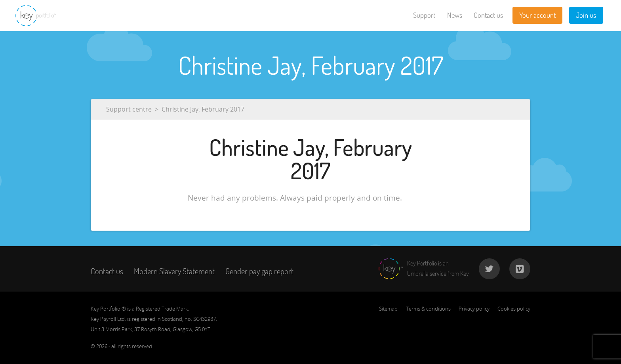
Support (424, 15)
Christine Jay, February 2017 (203, 109)
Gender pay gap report (259, 271)
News (455, 15)
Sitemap (388, 309)
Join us (586, 15)
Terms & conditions (428, 309)
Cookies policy (514, 309)
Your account (537, 15)
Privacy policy (474, 309)
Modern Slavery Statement (174, 271)
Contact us (488, 15)
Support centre (129, 109)
